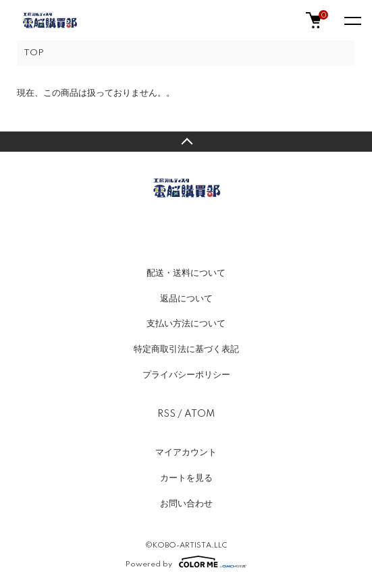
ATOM (200, 414)
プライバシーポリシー (186, 375)
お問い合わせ (186, 504)
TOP (34, 53)
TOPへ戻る (186, 142)
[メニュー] (352, 20)
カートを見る (186, 478)
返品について (186, 299)
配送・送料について (186, 273)
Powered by (186, 562)
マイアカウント (186, 452)
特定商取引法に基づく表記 (186, 349)
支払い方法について (186, 324)
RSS (166, 414)
